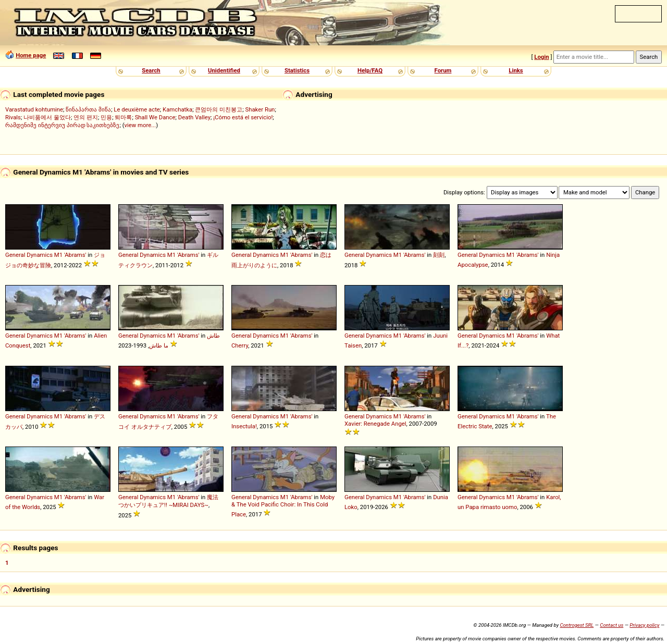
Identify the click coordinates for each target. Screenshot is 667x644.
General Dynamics (29, 255)
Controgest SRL (577, 625)
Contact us (612, 625)
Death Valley (194, 117)
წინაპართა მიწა (88, 109)
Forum (443, 70)
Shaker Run (260, 109)
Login (541, 57)
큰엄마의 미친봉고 (219, 109)
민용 (106, 117)
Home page (31, 55)
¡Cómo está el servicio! (243, 117)
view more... (140, 125)
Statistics (297, 70)
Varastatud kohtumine (34, 109)
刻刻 (439, 255)
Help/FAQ (370, 70)
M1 (58, 255)
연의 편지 (86, 117)
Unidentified (224, 70)
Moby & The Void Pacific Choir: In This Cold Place (283, 506)
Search (151, 70)
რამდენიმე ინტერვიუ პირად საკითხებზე (62, 125)
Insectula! (244, 426)
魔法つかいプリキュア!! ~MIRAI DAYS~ (168, 501)
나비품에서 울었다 (47, 117)
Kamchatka (177, 109)
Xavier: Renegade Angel (375, 424)
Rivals (13, 117)
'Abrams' (75, 255)
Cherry (240, 345)
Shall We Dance (155, 117)
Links (516, 70)
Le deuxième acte (137, 109)
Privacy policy (644, 625)
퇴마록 (123, 117)
